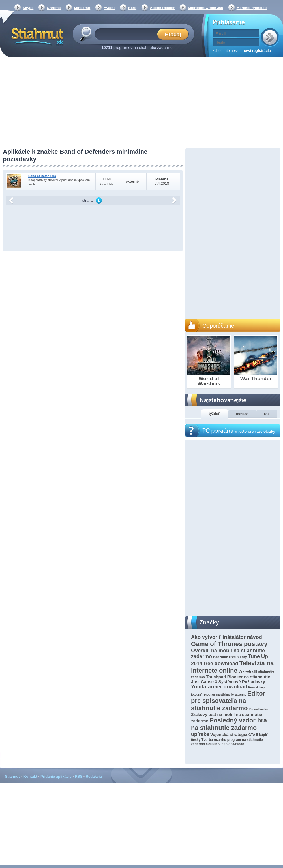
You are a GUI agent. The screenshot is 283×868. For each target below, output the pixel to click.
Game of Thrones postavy (229, 644)
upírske (200, 734)
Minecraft (82, 8)
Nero (132, 8)
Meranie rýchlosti (252, 8)
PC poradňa (239, 431)
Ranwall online (259, 709)
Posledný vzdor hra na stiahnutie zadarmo (229, 724)
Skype (28, 8)
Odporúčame (218, 326)
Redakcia (94, 776)
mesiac (242, 414)
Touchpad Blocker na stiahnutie (238, 677)
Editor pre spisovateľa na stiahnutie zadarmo (228, 701)
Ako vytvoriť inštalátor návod (227, 637)
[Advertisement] (141, 103)
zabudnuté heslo (226, 51)
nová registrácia (257, 51)
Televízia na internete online (232, 667)
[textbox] (128, 34)
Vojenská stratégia (229, 734)
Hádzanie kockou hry (230, 657)
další (174, 201)
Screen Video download (225, 744)
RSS (79, 776)
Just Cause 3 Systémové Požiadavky (228, 682)
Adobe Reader (162, 8)
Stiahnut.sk (36, 36)
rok (267, 414)
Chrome (54, 8)
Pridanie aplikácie (56, 776)
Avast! (109, 8)
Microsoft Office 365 (205, 8)
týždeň (215, 414)
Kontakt (30, 776)
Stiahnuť (13, 776)
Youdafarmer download (219, 687)
